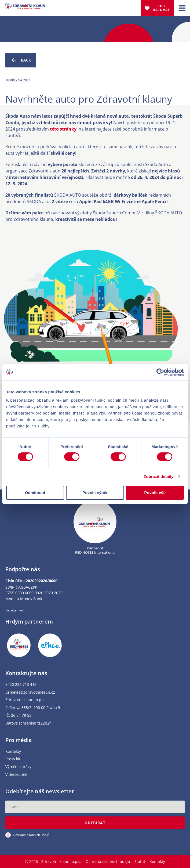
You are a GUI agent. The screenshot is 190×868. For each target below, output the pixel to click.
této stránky (63, 129)
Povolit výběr (95, 493)
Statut (140, 861)
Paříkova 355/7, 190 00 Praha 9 (33, 708)
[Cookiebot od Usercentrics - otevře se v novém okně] (160, 372)
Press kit (13, 759)
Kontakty (13, 752)
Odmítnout (35, 493)
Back (21, 60)
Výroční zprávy (18, 767)
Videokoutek (16, 775)
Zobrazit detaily (159, 476)
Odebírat (95, 823)
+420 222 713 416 (21, 685)
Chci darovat (161, 8)
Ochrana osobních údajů (108, 861)
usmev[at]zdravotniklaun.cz (30, 692)
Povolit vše (155, 493)
